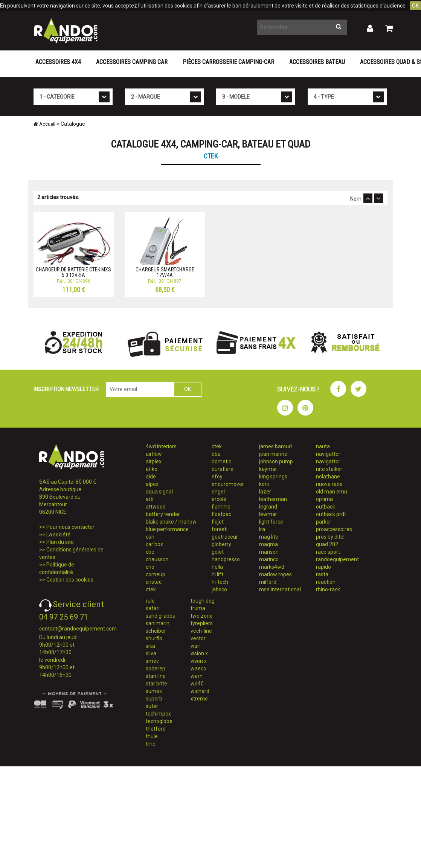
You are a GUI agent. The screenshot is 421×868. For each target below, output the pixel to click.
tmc (150, 744)
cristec (154, 582)
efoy (217, 477)
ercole (219, 499)
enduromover (228, 484)
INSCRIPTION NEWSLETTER (66, 389)
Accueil (44, 124)
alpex (152, 484)
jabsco (219, 589)
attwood (156, 507)
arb (150, 499)
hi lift (217, 574)
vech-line (201, 631)
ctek (151, 589)
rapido (323, 567)
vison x (199, 661)
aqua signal (159, 492)
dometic (221, 461)
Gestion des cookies (70, 580)
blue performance (167, 529)
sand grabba (161, 616)
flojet (218, 522)
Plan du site (60, 542)
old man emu (332, 492)
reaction (326, 582)
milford (268, 582)
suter (152, 706)
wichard (200, 691)
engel (218, 492)
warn (197, 676)
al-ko (152, 469)
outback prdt (331, 514)
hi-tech (220, 582)
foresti (220, 529)
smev (152, 661)
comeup (156, 574)
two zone (202, 616)
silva (151, 653)
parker (324, 522)
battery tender (163, 514)
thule (152, 736)
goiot (218, 552)
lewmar (268, 514)
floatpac (221, 514)
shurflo (154, 638)
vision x (199, 653)
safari (153, 608)
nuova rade (329, 484)
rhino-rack (328, 589)
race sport (328, 552)
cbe (150, 552)
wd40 (197, 684)
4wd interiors (161, 446)
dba (216, 454)
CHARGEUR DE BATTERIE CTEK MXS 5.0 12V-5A (73, 272)
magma (268, 544)
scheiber (156, 631)
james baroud (275, 446)
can (150, 537)
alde (151, 477)
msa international (280, 589)
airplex (154, 461)
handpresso (226, 559)
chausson (157, 559)
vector (198, 638)
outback (326, 507)
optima (324, 499)
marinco (269, 559)
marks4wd (272, 567)
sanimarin (158, 623)
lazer (265, 492)
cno (150, 567)
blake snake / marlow (171, 522)
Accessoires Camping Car (132, 62)
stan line (156, 676)
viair (195, 646)
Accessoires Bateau (317, 62)
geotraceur (225, 537)
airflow (154, 454)
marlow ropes (275, 574)
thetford (156, 729)
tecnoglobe (159, 721)
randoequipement (337, 559)
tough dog (203, 601)
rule (150, 601)
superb (154, 699)
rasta (322, 574)
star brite (156, 684)
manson (269, 552)
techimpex (158, 714)
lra (262, 529)
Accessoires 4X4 (58, 62)
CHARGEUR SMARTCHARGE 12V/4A (165, 272)
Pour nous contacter (70, 527)
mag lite (269, 537)
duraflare (223, 469)
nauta (323, 446)
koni (264, 484)
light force (271, 522)
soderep (156, 669)
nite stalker (329, 469)
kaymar (268, 469)
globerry (221, 544)
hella (217, 567)
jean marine (273, 454)
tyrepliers (202, 623)
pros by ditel (330, 537)
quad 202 (327, 544)
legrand (268, 507)
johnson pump (276, 461)
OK (415, 6)
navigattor (328, 454)
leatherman (273, 499)
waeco (198, 669)
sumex (154, 691)
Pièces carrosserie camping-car (228, 62)
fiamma (221, 507)
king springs (273, 477)
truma (198, 608)
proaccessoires (334, 529)
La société (58, 535)
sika (150, 646)
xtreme (199, 699)
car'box (154, 544)
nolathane (328, 477)
